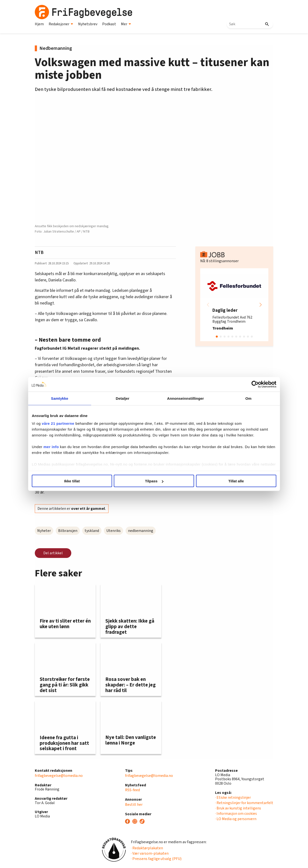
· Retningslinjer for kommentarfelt (244, 803)
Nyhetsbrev (88, 24)
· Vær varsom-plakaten (150, 853)
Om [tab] (236, 398)
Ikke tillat (83, 481)
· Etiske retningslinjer (233, 798)
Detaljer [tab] (127, 398)
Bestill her (134, 805)
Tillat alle (225, 481)
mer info (68, 452)
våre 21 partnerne (74, 423)
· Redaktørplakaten (147, 848)
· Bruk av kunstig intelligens (238, 808)
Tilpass (154, 481)
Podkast (109, 24)
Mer (126, 24)
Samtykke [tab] (72, 398)
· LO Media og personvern (236, 819)
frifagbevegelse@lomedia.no (59, 776)
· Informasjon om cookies (236, 814)
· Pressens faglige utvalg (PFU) (156, 859)
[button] (261, 305)
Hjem (39, 24)
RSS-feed (132, 790)
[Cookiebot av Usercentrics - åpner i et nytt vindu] (239, 384)
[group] (234, 305)
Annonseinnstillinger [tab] (181, 398)
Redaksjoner (61, 24)
